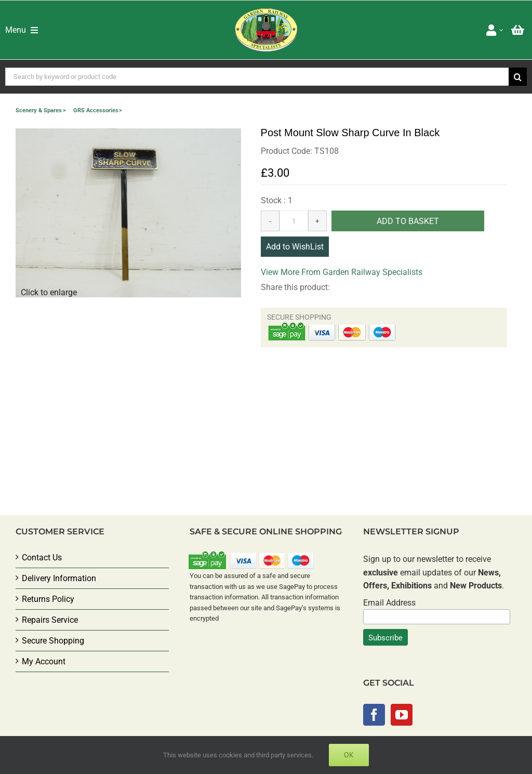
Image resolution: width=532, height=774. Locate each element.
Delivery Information (59, 578)
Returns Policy (48, 599)
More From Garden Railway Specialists (351, 272)
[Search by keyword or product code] (257, 77)
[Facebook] (374, 715)
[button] (128, 213)
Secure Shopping (53, 641)
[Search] (518, 77)
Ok (349, 755)
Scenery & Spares (39, 110)
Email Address (389, 603)
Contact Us (42, 557)
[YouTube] (402, 715)
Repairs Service (50, 620)
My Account (44, 661)
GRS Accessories (96, 110)
